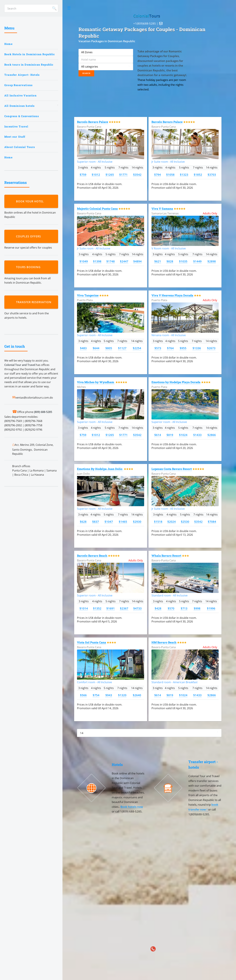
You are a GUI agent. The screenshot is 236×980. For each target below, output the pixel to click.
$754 (96, 695)
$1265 (110, 175)
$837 (96, 522)
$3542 (137, 175)
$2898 (212, 261)
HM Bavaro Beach (164, 642)
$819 (170, 435)
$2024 (172, 522)
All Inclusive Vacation (20, 95)
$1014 (84, 608)
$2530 (185, 522)
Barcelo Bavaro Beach (92, 556)
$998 (197, 608)
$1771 (123, 175)
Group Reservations (18, 85)
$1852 (198, 175)
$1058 (170, 175)
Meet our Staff (15, 137)
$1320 (122, 695)
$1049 (84, 261)
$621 (158, 261)
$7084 (212, 522)
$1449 (197, 261)
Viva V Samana (162, 209)
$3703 (212, 175)
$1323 (184, 175)
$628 (83, 522)
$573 (158, 348)
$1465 (123, 522)
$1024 (183, 435)
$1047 (109, 522)
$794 (158, 175)
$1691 (111, 608)
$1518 (158, 522)
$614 (158, 435)
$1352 (97, 608)
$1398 (97, 261)
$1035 (183, 261)
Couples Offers (29, 236)
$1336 (197, 348)
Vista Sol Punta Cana (92, 642)
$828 (170, 261)
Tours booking (29, 267)
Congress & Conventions (22, 116)
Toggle (69, 8)
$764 (170, 348)
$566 (83, 695)
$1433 (197, 435)
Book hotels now (132, 807)
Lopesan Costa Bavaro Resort (172, 469)
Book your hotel (31, 201)
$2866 (212, 435)
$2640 (137, 695)
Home (8, 44)
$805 (109, 348)
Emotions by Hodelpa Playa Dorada (176, 382)
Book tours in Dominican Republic (29, 65)
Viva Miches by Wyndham (96, 382)
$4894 (137, 261)
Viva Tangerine (88, 295)
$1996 (211, 608)
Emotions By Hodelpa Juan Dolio (100, 469)
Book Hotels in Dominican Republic (30, 54)
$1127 (122, 348)
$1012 (96, 175)
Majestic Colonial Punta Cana (97, 209)
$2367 (124, 608)
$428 (158, 608)
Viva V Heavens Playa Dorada (172, 295)
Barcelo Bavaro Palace (93, 122)
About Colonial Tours (20, 147)
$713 (184, 608)
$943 (109, 695)
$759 (83, 175)
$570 (171, 608)
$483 (83, 348)
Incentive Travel (16, 126)
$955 (183, 348)
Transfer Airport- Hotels (22, 75)
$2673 (211, 348)
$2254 (137, 348)
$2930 (137, 522)
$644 (96, 348)
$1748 (111, 261)
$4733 (137, 608)
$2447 (124, 261)
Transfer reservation (35, 302)
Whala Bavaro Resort (166, 556)
